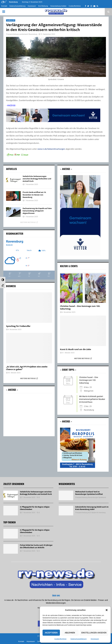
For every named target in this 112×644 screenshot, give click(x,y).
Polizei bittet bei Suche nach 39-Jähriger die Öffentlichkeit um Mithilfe (36, 546)
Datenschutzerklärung (79, 639)
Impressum (95, 639)
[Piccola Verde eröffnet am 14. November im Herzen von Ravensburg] (13, 196)
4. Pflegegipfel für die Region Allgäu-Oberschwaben (35, 508)
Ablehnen (70, 633)
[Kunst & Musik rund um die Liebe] (83, 331)
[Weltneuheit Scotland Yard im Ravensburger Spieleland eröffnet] (66, 495)
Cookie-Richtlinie (60, 639)
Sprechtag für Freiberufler (18, 326)
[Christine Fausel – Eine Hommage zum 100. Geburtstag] (83, 288)
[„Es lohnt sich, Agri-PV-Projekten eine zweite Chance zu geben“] (29, 348)
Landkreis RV (11, 20)
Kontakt (4, 6)
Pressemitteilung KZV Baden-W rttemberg (90, 513)
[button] (107, 610)
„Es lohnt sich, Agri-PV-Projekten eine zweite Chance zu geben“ (27, 368)
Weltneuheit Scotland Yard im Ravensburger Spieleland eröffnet (89, 493)
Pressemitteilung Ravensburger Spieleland (91, 497)
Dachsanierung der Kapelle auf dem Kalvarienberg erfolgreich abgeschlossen (37, 211)
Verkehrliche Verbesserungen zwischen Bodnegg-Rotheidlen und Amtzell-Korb (37, 179)
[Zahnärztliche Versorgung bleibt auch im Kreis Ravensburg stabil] (66, 511)
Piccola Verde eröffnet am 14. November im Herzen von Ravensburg (34, 195)
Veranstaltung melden (58, 6)
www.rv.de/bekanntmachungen (51, 149)
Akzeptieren (51, 633)
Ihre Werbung (43, 6)
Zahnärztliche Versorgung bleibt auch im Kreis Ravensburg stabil (92, 508)
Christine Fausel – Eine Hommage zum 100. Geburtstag (80, 308)
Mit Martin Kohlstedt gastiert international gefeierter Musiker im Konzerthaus (92, 399)
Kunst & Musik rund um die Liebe (76, 349)
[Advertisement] (29, 415)
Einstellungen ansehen (94, 633)
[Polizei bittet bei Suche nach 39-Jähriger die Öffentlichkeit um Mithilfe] (11, 549)
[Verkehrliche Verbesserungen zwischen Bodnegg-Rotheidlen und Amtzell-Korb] (13, 180)
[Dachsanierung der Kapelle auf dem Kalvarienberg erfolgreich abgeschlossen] (13, 212)
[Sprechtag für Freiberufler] (29, 308)
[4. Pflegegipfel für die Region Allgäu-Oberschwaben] (11, 511)
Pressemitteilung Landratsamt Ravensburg (22, 34)
